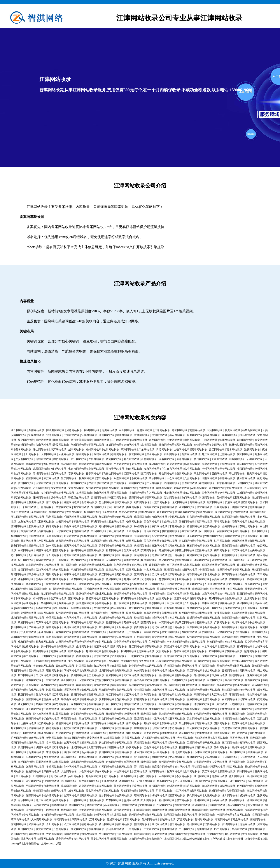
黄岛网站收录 (212, 555)
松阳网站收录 (134, 522)
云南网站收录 (204, 622)
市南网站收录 (23, 598)
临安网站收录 (137, 454)
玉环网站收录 (31, 493)
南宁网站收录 (99, 613)
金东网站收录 (79, 579)
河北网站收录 (159, 627)
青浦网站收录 (145, 430)
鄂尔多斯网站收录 (185, 512)
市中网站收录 (41, 598)
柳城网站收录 (92, 430)
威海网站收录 (184, 459)
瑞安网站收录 (240, 522)
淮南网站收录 (159, 517)
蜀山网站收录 (247, 574)
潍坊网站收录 (260, 498)
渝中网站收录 (227, 594)
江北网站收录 (159, 574)
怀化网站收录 (89, 435)
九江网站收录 (36, 555)
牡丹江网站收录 (208, 454)
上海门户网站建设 (215, 839)
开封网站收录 (217, 589)
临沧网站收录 (172, 483)
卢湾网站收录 (146, 488)
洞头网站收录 (187, 541)
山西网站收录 (212, 627)
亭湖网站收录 (104, 603)
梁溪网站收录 (157, 603)
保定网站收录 (223, 512)
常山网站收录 (169, 522)
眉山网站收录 (107, 627)
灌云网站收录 (36, 546)
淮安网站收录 (252, 450)
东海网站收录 (89, 526)
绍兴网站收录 (195, 517)
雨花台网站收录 (20, 512)
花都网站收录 (199, 488)
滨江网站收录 (116, 507)
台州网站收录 (245, 786)
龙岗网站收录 (180, 502)
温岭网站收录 (192, 464)
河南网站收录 (79, 622)
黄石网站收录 (235, 589)
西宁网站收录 (137, 608)
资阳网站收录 (101, 440)
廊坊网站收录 (61, 459)
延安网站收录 (165, 512)
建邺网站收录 (157, 565)
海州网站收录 (66, 603)
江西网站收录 (131, 474)
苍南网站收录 (119, 454)
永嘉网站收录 (122, 478)
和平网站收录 (245, 603)
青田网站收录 (247, 671)
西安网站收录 (119, 608)
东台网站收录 (255, 781)
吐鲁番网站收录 (251, 680)
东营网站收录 (54, 536)
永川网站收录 (31, 454)
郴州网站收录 (94, 450)
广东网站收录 (146, 450)
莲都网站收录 (76, 598)
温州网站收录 (89, 574)
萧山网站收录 (101, 493)
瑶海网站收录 (247, 555)
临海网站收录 (87, 478)
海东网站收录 (74, 589)
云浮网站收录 (195, 627)
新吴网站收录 (222, 507)
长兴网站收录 (114, 579)
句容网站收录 (122, 565)
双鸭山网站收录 (249, 526)
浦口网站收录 (192, 493)
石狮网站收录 (255, 459)
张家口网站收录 (118, 498)
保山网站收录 (207, 531)
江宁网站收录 (23, 469)
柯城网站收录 (129, 598)
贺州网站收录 (225, 498)
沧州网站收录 (210, 469)
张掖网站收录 (41, 498)
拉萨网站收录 (253, 642)
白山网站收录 (247, 719)
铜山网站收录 (152, 507)
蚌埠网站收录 (89, 536)
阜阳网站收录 (54, 555)
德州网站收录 (124, 435)
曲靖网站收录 (200, 589)
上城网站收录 (252, 598)
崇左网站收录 (31, 594)
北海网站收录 (54, 435)
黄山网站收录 (177, 618)
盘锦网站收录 (202, 445)
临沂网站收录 (195, 618)
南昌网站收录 (152, 613)
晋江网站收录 (217, 450)
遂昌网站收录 (64, 541)
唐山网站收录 (147, 589)
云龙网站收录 (19, 546)
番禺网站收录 (255, 474)
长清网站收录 (233, 502)
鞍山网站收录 (245, 565)
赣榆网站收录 (255, 579)
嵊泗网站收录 (44, 560)
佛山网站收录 (36, 536)
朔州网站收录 (96, 570)
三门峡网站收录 (120, 440)
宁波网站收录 (139, 594)
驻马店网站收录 (185, 622)
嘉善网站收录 (131, 560)
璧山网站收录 (177, 627)
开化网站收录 (46, 507)
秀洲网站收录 (131, 579)
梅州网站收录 (192, 440)
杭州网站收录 (204, 613)
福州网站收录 (94, 488)
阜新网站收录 (96, 469)
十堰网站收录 (207, 570)
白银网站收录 (26, 550)
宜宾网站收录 (215, 430)
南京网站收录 (257, 613)
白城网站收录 (245, 493)
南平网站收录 (72, 574)
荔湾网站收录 (195, 555)
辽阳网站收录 (227, 454)
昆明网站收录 (247, 637)
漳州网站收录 (107, 536)
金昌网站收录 (26, 570)
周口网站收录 (96, 622)
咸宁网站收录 (76, 450)
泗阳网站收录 (240, 541)
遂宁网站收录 (227, 469)
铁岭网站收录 (44, 440)
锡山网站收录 (89, 546)
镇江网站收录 (107, 574)
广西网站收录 (210, 440)
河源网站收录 (74, 430)
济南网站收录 (134, 613)
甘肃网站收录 (99, 632)
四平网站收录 (235, 584)
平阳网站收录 (227, 464)
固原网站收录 (61, 550)
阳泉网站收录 (96, 550)
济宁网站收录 (23, 488)
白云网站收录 (64, 522)
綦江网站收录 (46, 632)
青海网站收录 (64, 632)
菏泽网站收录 (44, 622)
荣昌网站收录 (54, 627)
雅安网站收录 (114, 622)
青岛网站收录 (66, 594)
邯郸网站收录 (114, 550)
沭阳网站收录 (202, 560)
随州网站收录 (139, 440)
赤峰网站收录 (79, 550)
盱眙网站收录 (107, 526)
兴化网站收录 (219, 560)
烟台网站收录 (124, 517)
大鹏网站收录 (49, 454)
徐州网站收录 (159, 435)
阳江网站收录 (212, 618)
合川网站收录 (124, 618)
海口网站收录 (81, 613)
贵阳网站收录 (250, 608)
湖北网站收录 (230, 618)
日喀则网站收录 (193, 584)
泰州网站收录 (127, 430)
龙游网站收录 (99, 541)
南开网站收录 (175, 565)
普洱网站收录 (154, 498)
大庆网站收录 (74, 512)
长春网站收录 (44, 608)
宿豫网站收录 (202, 579)
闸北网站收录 (202, 474)
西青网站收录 (210, 493)
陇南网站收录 (61, 440)
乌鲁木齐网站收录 (81, 608)
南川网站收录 (240, 622)
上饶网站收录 (182, 450)
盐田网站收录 (177, 555)
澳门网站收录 (58, 469)
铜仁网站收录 (258, 512)
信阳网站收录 (247, 618)
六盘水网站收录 (153, 570)
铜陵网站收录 (245, 440)
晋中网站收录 (119, 483)
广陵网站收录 (51, 584)
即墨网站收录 (217, 488)
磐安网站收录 (187, 522)
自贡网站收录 (131, 550)
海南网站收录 (107, 435)
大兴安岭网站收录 (42, 820)
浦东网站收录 (157, 594)
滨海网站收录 (137, 493)
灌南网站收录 (169, 507)
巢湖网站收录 (157, 464)
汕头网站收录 (257, 550)
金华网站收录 (89, 502)
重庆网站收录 (165, 589)
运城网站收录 (44, 459)
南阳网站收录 (197, 430)
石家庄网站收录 (213, 608)
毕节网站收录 (189, 531)
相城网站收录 (139, 584)
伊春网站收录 (227, 493)
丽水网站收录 (234, 450)
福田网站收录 (245, 594)
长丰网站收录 (252, 488)
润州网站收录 (257, 507)
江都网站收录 (51, 565)
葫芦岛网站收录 (251, 430)
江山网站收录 (61, 560)
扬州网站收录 (184, 474)
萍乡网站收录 (36, 574)
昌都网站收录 (192, 565)
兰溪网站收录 (64, 507)
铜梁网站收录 (230, 627)
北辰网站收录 (41, 469)
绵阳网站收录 (134, 570)
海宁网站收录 (81, 507)
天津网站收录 (36, 618)
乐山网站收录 (41, 450)
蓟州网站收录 (172, 454)
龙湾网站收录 (149, 579)
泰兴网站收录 (219, 579)
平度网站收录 (122, 464)
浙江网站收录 (212, 517)
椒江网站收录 (26, 560)
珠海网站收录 (260, 570)
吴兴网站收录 (152, 541)
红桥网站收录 (212, 526)
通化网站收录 (230, 546)
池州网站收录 (109, 430)
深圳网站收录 (49, 594)
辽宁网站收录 (134, 632)
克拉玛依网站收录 (242, 661)
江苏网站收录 (195, 536)
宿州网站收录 (169, 613)
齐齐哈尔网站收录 (215, 584)
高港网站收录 (54, 526)
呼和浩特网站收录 (175, 608)
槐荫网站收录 (230, 555)
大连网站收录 (253, 584)
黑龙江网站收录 (171, 632)
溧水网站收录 (154, 454)
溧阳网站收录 (240, 507)
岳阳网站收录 (72, 517)
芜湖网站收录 (199, 450)
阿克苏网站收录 (128, 512)
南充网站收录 (72, 618)
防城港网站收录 (55, 430)
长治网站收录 (134, 531)
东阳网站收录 (104, 478)
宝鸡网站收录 (44, 570)
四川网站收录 (89, 627)
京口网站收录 (159, 526)
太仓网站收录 (175, 478)
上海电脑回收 (31, 844)
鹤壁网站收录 (36, 517)
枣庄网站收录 (19, 555)
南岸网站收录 (159, 555)
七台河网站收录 (77, 469)
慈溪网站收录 (167, 579)
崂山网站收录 (245, 709)
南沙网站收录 (104, 464)
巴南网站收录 (219, 474)
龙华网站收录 (182, 488)
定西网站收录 (219, 445)
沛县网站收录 (237, 579)
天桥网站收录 (28, 541)
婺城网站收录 (146, 598)
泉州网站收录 (187, 613)
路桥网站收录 (26, 579)
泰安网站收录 (76, 474)
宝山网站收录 (44, 445)
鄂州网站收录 (54, 517)
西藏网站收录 (189, 632)
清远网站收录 (61, 622)
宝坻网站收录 (253, 810)
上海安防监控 (253, 839)
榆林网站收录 (79, 483)
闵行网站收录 (124, 574)
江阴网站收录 (230, 517)
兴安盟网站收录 (24, 459)
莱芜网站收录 (139, 464)
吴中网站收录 (210, 603)
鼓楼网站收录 (227, 603)
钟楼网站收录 (142, 526)
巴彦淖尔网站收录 (99, 483)
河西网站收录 (175, 584)
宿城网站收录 (245, 647)
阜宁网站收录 (204, 507)
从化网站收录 (66, 454)
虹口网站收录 (51, 464)
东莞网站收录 (167, 622)
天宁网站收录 (107, 546)
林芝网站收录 (195, 546)
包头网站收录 (112, 589)
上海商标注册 (235, 839)
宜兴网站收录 (154, 493)
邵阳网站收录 (260, 531)
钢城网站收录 (101, 454)
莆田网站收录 (54, 502)
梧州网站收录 (89, 517)
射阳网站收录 (124, 526)
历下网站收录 (230, 574)
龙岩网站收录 (72, 555)
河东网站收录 (177, 546)
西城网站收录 (175, 594)
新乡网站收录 (172, 498)
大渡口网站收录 (161, 502)
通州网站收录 (69, 584)
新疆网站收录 (116, 632)
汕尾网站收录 (36, 435)
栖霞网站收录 (195, 526)
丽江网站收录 (19, 517)
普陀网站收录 (247, 517)
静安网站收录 (124, 502)
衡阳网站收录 (222, 550)
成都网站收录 (233, 608)
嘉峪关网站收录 (38, 589)
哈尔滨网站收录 (24, 608)
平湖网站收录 (222, 522)
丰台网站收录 (250, 728)
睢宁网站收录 (237, 560)
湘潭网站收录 (225, 570)
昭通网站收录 (167, 550)
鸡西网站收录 (210, 565)
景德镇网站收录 (85, 594)
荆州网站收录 (255, 776)
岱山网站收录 (44, 579)
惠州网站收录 (129, 450)
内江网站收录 (79, 459)
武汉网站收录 (46, 613)
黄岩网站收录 (94, 598)
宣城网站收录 (142, 435)
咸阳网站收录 (44, 550)
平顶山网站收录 (185, 550)
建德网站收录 (131, 445)
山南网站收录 (230, 526)
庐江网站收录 (51, 478)
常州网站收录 (107, 555)
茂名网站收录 (167, 459)
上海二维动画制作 (192, 839)
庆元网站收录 (247, 757)
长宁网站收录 (159, 536)
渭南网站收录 (81, 531)
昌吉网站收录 (46, 531)
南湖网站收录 (199, 598)
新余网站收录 (72, 536)
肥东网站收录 (116, 522)
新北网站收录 (104, 565)
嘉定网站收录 (177, 435)
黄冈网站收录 (114, 459)
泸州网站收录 (240, 512)
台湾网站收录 (189, 454)
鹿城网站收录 (217, 598)
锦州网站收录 (255, 752)
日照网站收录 (164, 450)
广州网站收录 (116, 613)
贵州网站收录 (19, 627)
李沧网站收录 (81, 522)
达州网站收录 (195, 824)
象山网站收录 (257, 522)
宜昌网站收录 (204, 550)
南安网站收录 (255, 805)
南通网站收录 (129, 488)
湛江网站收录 (242, 498)
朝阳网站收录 (142, 502)
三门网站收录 (28, 507)
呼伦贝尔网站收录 (79, 498)
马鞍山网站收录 (112, 474)
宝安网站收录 (46, 522)
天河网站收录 (250, 536)
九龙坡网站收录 (27, 522)
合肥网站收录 (54, 618)
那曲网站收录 (57, 512)
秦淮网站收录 (159, 546)
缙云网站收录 (247, 690)
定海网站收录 (111, 598)
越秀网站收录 (252, 651)
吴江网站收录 (142, 546)
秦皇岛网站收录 (115, 570)
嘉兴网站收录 (89, 555)
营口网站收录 (26, 483)
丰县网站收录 (49, 603)
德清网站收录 (182, 598)
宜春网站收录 (94, 474)
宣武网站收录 (142, 574)
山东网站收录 (237, 459)
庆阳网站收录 (245, 454)
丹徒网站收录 (124, 546)
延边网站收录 (253, 767)
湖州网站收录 (124, 536)
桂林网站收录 (19, 536)
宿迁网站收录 (159, 618)
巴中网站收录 (36, 627)
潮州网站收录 (72, 627)
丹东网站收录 (109, 512)
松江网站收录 (142, 618)
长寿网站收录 (195, 435)
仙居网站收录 (81, 541)
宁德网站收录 (177, 517)
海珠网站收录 (195, 574)
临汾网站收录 (192, 469)
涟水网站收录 (54, 546)
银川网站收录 (154, 608)
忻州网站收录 (205, 512)
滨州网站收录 (227, 440)
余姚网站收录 (234, 598)
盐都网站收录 (34, 584)
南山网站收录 (233, 536)
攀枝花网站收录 (171, 531)
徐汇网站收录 (124, 555)
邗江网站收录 (122, 603)
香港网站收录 (227, 478)
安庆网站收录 (219, 459)
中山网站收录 (257, 622)
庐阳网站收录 (46, 541)
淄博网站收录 (19, 574)
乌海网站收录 (79, 570)
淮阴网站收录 (242, 666)
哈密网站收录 (247, 699)
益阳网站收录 (23, 474)
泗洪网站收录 (36, 526)
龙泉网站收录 (175, 464)
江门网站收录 (58, 474)
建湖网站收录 (72, 546)
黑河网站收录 (184, 445)
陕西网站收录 (81, 632)
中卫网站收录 (99, 531)
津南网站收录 (210, 478)
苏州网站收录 (192, 594)
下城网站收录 (184, 579)
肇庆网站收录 (255, 762)
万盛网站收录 (131, 622)
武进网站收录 (104, 584)
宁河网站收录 (72, 435)
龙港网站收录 (84, 493)
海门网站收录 (69, 565)
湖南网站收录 (36, 430)
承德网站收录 (137, 483)
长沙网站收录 (64, 613)
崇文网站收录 (177, 536)
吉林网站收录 (152, 632)
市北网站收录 (212, 574)
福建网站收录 (72, 502)
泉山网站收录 (72, 526)
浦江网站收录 (116, 541)
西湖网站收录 (19, 526)
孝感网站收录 (207, 483)
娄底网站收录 (131, 459)
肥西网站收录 (250, 502)
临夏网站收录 (233, 430)
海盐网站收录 (169, 541)
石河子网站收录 (115, 469)
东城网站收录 (240, 613)
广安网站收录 (222, 622)
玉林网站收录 (245, 483)
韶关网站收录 (107, 517)
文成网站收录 (114, 445)
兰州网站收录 (101, 608)
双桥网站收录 (26, 622)
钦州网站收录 (111, 450)
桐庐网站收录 (247, 435)
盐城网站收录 (34, 464)
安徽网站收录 (76, 488)
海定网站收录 (142, 555)
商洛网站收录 (255, 791)
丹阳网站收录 (192, 603)
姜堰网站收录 (134, 507)
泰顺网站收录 (230, 435)
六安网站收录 (58, 488)
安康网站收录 (152, 469)
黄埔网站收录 (197, 502)
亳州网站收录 (54, 574)
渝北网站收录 (164, 488)
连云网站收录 (255, 560)
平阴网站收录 (96, 445)
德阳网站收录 (137, 498)
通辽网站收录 (116, 531)
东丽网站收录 (39, 512)
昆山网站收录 (107, 502)
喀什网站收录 (23, 498)
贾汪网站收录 (119, 493)
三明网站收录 (122, 594)
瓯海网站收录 (149, 560)
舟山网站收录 (167, 474)
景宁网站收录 (69, 478)
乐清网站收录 (99, 507)
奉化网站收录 (167, 560)
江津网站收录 (162, 430)
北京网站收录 (19, 618)
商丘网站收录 (19, 430)
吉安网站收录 (41, 488)
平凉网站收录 (61, 483)
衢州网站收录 (111, 488)
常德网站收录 (207, 498)
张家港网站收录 (173, 493)
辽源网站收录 (227, 565)
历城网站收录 (99, 522)
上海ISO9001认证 (51, 844)
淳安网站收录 (180, 430)
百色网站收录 (149, 459)
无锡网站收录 (142, 536)
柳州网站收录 (242, 570)
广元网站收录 (154, 483)
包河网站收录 (58, 598)
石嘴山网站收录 (93, 589)
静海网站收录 (167, 445)
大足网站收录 (124, 627)
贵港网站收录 (41, 474)
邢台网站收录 (152, 531)
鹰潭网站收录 (142, 517)
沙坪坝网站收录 (213, 536)
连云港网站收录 (24, 445)
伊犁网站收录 (44, 483)
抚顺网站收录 (247, 546)
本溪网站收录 (28, 531)
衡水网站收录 (23, 450)
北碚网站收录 (69, 464)
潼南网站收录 (197, 834)
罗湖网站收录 (177, 574)
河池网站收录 (175, 440)
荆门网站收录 (189, 498)
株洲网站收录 (253, 589)
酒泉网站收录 (134, 469)
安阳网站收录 (225, 531)
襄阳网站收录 (242, 531)
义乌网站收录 (49, 493)
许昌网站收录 (96, 459)
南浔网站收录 (204, 522)
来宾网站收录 (240, 550)
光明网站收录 (87, 464)
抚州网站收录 (202, 459)
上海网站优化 (172, 839)
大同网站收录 (129, 589)
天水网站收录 (64, 531)
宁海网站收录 (204, 541)
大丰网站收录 (34, 565)
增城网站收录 (79, 445)
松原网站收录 (92, 512)
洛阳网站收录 (189, 570)
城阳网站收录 (215, 502)
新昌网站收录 (134, 541)
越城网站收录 (164, 598)
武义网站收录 (79, 560)
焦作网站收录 (189, 483)
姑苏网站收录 (139, 565)
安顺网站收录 (149, 550)
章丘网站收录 (234, 488)
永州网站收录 (157, 440)
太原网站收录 (195, 608)
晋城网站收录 (255, 800)
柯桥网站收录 (96, 579)
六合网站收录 (192, 478)
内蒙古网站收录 (249, 627)
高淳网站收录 (149, 445)
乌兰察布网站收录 (172, 469)
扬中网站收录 (122, 584)
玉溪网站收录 (172, 570)
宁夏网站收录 (28, 632)
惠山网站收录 (87, 565)
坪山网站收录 (237, 474)
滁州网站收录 (36, 502)
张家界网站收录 (226, 483)
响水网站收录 (157, 478)
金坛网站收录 (175, 603)
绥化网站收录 (26, 440)
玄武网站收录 (157, 584)
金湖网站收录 (187, 507)
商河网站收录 (212, 435)
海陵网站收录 (257, 541)
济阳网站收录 (34, 478)
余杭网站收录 (139, 478)
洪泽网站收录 (242, 685)
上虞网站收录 (96, 560)
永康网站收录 (210, 464)
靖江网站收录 (31, 603)
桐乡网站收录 (66, 493)
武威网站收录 (147, 512)
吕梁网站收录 (99, 498)
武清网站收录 (107, 618)
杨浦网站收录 (247, 795)
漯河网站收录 (58, 450)
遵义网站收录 (182, 589)
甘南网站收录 (89, 618)
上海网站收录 (210, 594)
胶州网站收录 (245, 771)
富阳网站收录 (245, 464)
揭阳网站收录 (142, 627)
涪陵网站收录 (61, 445)
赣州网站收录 (19, 502)
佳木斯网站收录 (246, 478)
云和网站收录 (247, 743)
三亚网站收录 (245, 656)
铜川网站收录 (57, 589)
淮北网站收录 (104, 594)
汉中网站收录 (58, 498)
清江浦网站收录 (85, 603)
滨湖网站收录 (87, 584)
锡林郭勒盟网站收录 (241, 445)
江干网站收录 (222, 541)
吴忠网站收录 (61, 570)
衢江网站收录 (61, 579)
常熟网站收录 (177, 526)
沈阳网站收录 (61, 608)
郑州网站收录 (28, 613)
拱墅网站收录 (184, 560)
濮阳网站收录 (245, 469)
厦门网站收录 (149, 474)
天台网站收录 (152, 522)
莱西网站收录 (84, 454)
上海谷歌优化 (154, 839)
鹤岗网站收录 (212, 546)
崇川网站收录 (139, 603)
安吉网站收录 (114, 560)
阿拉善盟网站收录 (81, 440)
